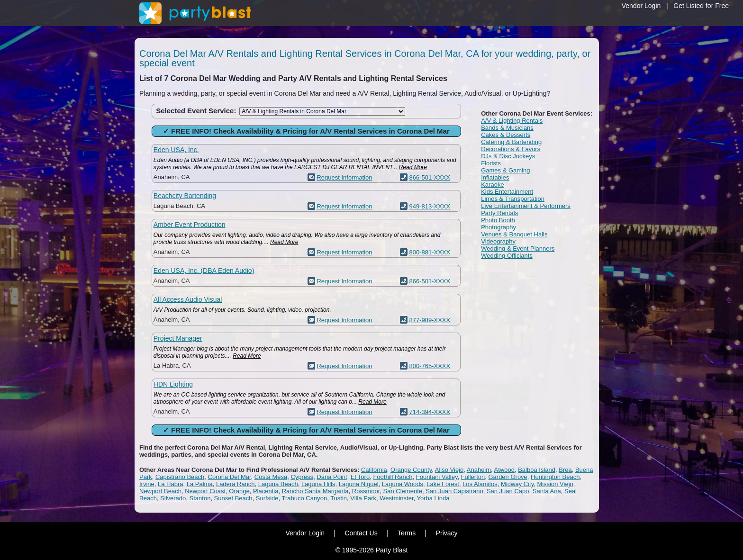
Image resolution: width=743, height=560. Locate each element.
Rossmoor (366, 491)
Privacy (447, 533)
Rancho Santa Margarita (315, 491)
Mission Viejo (555, 484)
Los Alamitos (480, 484)
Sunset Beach (233, 498)
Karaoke (492, 185)
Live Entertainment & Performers (526, 206)
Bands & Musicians (507, 128)
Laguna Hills (318, 484)
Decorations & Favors (511, 149)
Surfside (267, 498)
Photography (498, 227)
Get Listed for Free (701, 6)
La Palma (200, 484)
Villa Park (363, 498)
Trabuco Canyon (305, 498)
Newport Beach (160, 491)
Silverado (173, 498)
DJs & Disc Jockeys (508, 156)
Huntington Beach (555, 477)
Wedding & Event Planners (518, 248)
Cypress (302, 477)
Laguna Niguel (359, 484)
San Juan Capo (508, 491)
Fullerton (473, 477)
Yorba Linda (433, 498)
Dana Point (332, 477)
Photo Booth (498, 220)
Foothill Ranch (393, 477)
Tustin (339, 498)
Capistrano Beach (180, 477)
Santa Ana (547, 491)
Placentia (266, 491)
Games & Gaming (505, 170)
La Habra (170, 484)
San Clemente (403, 491)
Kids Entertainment (507, 192)
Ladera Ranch (236, 484)
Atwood (504, 470)
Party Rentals (499, 213)
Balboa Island (537, 470)
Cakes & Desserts (506, 135)
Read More (413, 167)
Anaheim (479, 470)
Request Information (344, 177)
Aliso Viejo (449, 470)
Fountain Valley (437, 477)
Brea (565, 470)
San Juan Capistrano (454, 491)
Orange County (411, 470)
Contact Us (361, 533)
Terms (407, 533)
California (374, 470)
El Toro (360, 477)
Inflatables (495, 177)
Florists (491, 163)
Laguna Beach (278, 484)
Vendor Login (641, 6)
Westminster (396, 498)
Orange (239, 491)
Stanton (200, 498)
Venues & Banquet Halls (514, 234)
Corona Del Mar (230, 477)
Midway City (517, 484)
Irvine (147, 484)
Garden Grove (507, 477)
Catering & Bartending (511, 142)
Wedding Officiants (507, 256)
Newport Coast (205, 491)
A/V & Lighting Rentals (512, 121)
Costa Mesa (271, 477)
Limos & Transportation (513, 199)
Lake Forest (443, 484)
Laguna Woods (403, 484)
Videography (498, 241)
